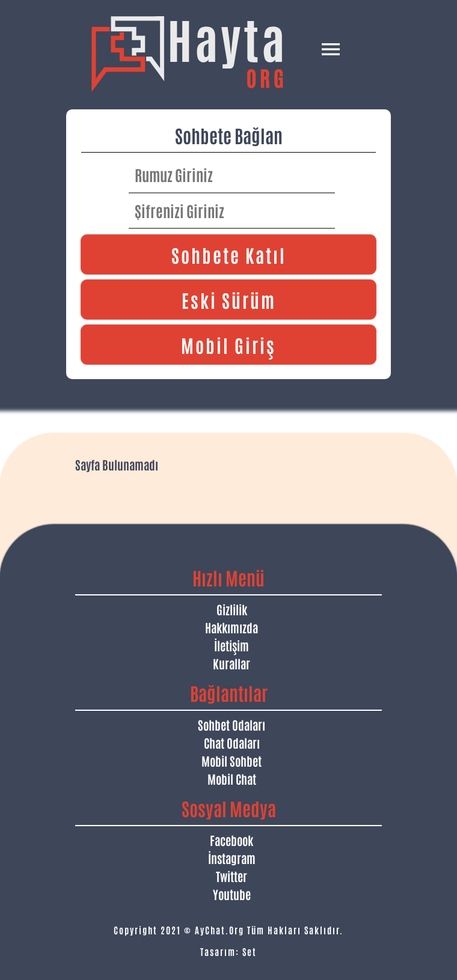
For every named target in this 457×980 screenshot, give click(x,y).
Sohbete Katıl (229, 254)
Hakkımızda (232, 627)
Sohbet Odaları (232, 725)
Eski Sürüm (229, 300)
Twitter (232, 876)
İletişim (232, 645)
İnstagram (232, 858)
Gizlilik (232, 609)
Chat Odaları (232, 743)
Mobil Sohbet (232, 761)
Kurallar (232, 663)
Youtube (232, 894)
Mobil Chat (232, 779)
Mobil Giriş (228, 345)
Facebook (232, 840)
